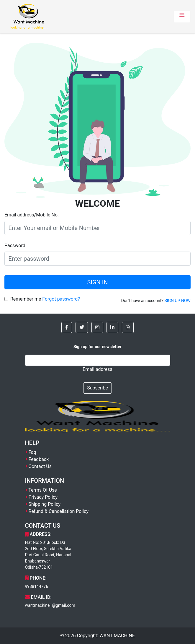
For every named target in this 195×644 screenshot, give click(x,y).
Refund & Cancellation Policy (58, 511)
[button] (67, 327)
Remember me (26, 299)
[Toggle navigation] (182, 17)
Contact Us (40, 466)
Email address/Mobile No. (32, 215)
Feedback (38, 459)
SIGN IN (98, 282)
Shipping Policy (44, 504)
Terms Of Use (43, 490)
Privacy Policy (43, 497)
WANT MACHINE (117, 636)
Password (15, 246)
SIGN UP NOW (177, 301)
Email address (97, 369)
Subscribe (97, 388)
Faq (32, 452)
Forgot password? (61, 299)
